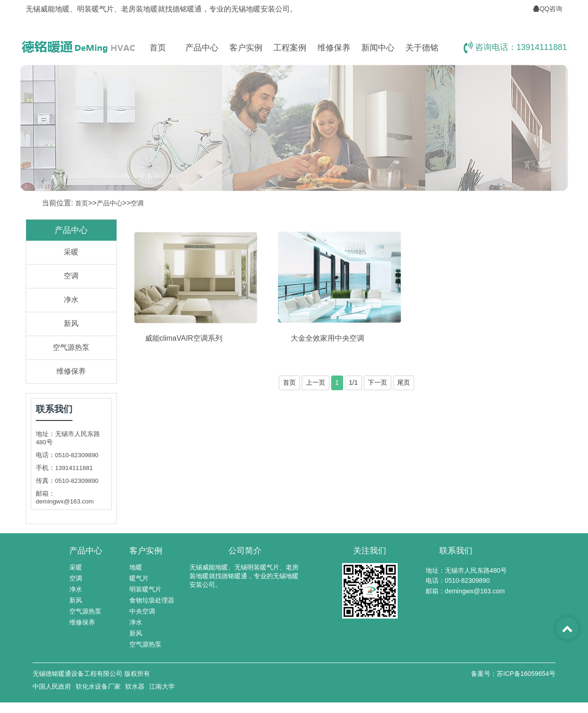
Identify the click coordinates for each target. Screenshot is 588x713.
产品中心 (202, 48)
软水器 (135, 686)
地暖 (136, 567)
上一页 (316, 382)
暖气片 (139, 578)
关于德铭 (422, 48)
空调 (137, 203)
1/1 (353, 382)
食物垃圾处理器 (152, 600)
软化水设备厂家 (98, 686)
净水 (71, 300)
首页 (158, 48)
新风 (71, 323)
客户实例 (246, 48)
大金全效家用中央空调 (327, 338)
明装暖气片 (145, 589)
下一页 (377, 382)
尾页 (404, 382)
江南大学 (162, 686)
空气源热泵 (71, 347)
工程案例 (290, 48)
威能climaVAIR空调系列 (184, 338)
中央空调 (142, 611)
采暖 (71, 252)
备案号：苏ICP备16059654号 (513, 674)
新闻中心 (378, 48)
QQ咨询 (548, 9)
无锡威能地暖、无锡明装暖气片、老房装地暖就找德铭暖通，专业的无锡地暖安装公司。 (244, 576)
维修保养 (334, 48)
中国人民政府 (52, 686)
